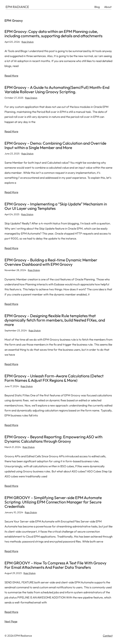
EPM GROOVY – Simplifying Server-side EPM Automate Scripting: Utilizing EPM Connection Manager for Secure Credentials (55, 503)
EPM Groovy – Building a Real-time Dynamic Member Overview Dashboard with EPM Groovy (53, 263)
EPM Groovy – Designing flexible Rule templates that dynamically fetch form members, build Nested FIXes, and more (57, 321)
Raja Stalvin (28, 42)
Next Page (11, 623)
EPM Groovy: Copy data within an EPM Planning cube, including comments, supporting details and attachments (56, 34)
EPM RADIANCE (18, 7)
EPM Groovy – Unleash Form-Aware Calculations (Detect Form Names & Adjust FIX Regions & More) (56, 379)
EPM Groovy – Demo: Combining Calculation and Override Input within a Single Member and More (58, 146)
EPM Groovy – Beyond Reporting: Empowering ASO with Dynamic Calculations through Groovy (55, 440)
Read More (11, 76)
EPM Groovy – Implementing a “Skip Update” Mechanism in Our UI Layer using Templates (58, 207)
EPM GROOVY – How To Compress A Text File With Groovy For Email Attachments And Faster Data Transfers (58, 566)
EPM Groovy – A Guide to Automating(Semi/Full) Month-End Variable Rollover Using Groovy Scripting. (55, 90)
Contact (108, 637)
